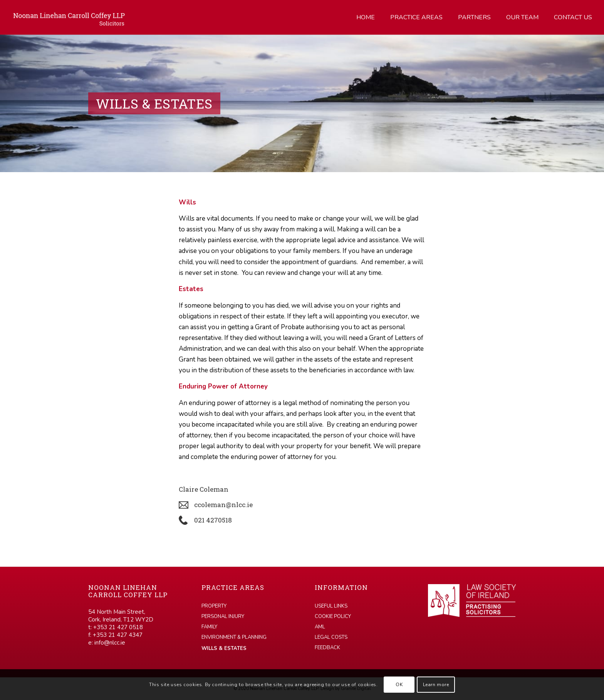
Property (214, 606)
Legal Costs (331, 637)
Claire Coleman (204, 489)
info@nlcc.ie (110, 643)
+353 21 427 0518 (118, 627)
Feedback (327, 648)
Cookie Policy (333, 616)
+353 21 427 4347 (118, 635)
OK (399, 685)
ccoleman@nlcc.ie (223, 505)
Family (209, 627)
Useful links (331, 606)
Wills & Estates (224, 648)
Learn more (436, 685)
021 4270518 (213, 520)
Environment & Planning (234, 637)
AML (320, 627)
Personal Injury (223, 616)
